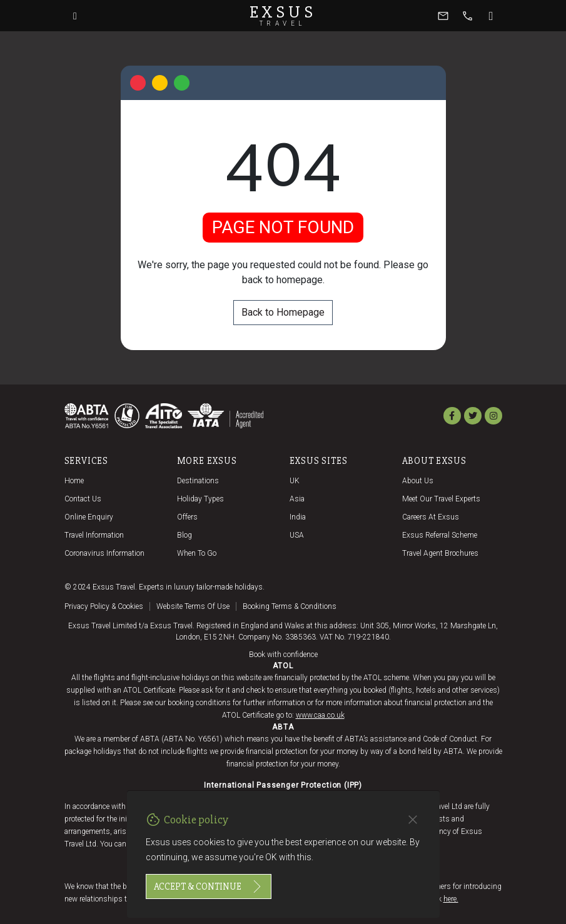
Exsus (283, 16)
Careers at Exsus (431, 517)
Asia (297, 499)
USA (297, 535)
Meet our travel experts (441, 499)
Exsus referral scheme (440, 535)
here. (451, 899)
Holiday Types (200, 499)
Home (74, 481)
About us (418, 481)
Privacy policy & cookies (104, 606)
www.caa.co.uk (320, 715)
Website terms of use (193, 606)
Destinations (198, 481)
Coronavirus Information (104, 553)
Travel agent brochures (440, 553)
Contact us (83, 499)
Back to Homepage (283, 312)
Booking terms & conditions (290, 606)
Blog (184, 535)
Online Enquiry (89, 517)
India (298, 517)
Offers (187, 517)
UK (295, 481)
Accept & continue (209, 886)
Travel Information (94, 535)
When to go (197, 553)
